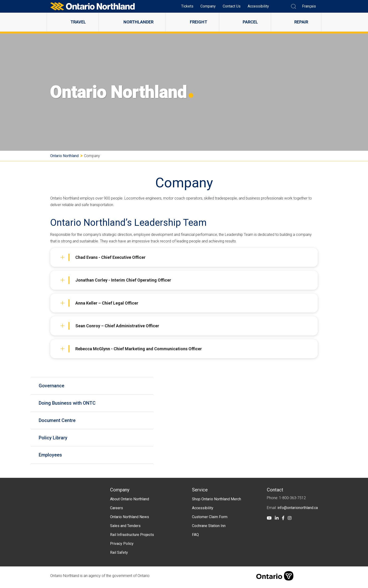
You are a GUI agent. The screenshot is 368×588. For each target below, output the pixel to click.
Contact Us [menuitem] (232, 6)
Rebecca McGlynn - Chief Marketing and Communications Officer (131, 349)
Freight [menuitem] (199, 22)
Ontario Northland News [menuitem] (130, 519)
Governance (53, 386)
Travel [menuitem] (78, 22)
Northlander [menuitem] (138, 22)
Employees (52, 457)
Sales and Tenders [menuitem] (125, 528)
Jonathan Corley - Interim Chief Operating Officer (116, 280)
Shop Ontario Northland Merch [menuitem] (217, 502)
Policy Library (54, 439)
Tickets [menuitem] (187, 6)
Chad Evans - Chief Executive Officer (103, 257)
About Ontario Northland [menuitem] (130, 502)
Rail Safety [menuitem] (119, 555)
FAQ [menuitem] (195, 537)
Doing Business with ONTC (69, 404)
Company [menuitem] (208, 6)
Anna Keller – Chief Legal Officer (99, 303)
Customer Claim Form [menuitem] (210, 519)
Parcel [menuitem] (250, 22)
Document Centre (59, 422)
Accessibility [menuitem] (258, 6)
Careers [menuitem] (117, 511)
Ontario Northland (64, 156)
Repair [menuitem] (301, 22)
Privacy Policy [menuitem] (122, 546)
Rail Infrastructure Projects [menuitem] (132, 537)
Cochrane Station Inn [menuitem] (209, 528)
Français (309, 6)
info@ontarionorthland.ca (298, 510)
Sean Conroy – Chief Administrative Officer (110, 326)
